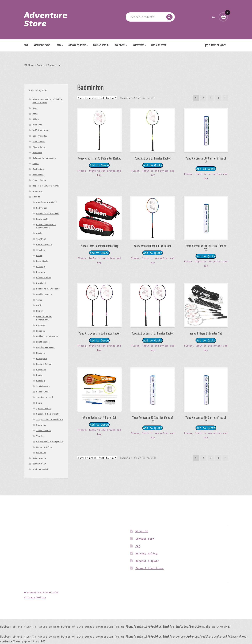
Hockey (40, 311)
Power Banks (39, 180)
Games (39, 300)
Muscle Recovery (45, 347)
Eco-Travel (120, 45)
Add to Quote (99, 165)
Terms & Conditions (150, 568)
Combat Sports (44, 244)
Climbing (41, 239)
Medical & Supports (47, 336)
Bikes (36, 119)
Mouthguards (43, 342)
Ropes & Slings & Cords (46, 186)
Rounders (41, 370)
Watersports (138, 45)
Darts (39, 255)
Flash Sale (39, 147)
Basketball (42, 219)
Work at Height (101, 45)
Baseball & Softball (48, 213)
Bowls (39, 233)
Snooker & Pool (45, 397)
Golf (39, 305)
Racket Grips (44, 364)
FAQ (138, 546)
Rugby (39, 375)
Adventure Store (46, 19)
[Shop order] (97, 98)
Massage (41, 331)
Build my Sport (159, 45)
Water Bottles (44, 447)
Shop (26, 45)
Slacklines (42, 392)
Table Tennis (44, 430)
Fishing (41, 266)
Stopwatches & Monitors (50, 419)
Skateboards (43, 386)
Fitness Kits (44, 278)
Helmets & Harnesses (44, 158)
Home (31, 65)
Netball (41, 353)
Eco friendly (40, 136)
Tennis (40, 436)
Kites (36, 163)
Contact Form (145, 539)
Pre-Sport (42, 358)
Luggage (41, 325)
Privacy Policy (146, 553)
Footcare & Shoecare (48, 289)
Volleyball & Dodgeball (50, 442)
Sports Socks (44, 408)
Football (41, 283)
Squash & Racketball (48, 414)
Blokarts (37, 125)
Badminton (42, 208)
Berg (59, 45)
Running (41, 381)
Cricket (41, 250)
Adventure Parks (42, 45)
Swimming (41, 425)
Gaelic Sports (44, 294)
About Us (142, 531)
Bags (35, 108)
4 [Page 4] (218, 98)
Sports (41, 65)
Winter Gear (39, 464)
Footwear (37, 152)
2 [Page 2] (203, 98)
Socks (39, 403)
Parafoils (38, 175)
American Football (47, 202)
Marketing (38, 169)
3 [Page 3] (211, 98)
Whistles (41, 453)
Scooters (37, 191)
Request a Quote (147, 561)
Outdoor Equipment (77, 45)
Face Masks (42, 261)
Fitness (41, 272)
